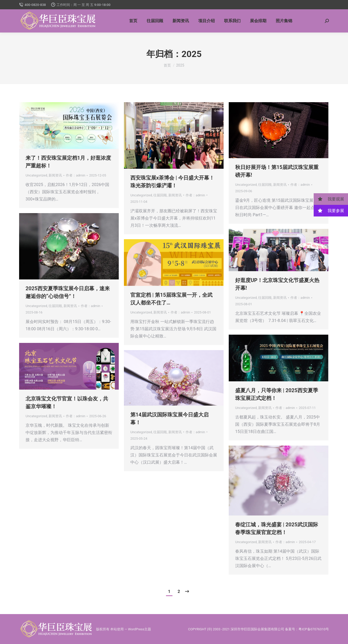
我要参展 (329, 211)
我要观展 (329, 199)
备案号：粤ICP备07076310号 (307, 629)
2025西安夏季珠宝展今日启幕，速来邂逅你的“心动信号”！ (68, 292)
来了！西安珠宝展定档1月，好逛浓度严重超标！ (68, 162)
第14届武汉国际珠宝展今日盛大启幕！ (169, 418)
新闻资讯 (55, 175)
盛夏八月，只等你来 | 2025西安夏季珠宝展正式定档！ (277, 394)
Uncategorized (36, 175)
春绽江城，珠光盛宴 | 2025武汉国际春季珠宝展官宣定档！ (277, 528)
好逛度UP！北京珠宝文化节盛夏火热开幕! (277, 284)
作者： (76, 175)
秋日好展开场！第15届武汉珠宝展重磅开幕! (277, 171)
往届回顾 (160, 195)
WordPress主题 (140, 629)
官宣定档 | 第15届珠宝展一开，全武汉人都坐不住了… (171, 299)
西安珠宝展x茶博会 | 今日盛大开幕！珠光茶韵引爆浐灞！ (172, 182)
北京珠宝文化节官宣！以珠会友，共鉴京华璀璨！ (67, 403)
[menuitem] (133, 21)
